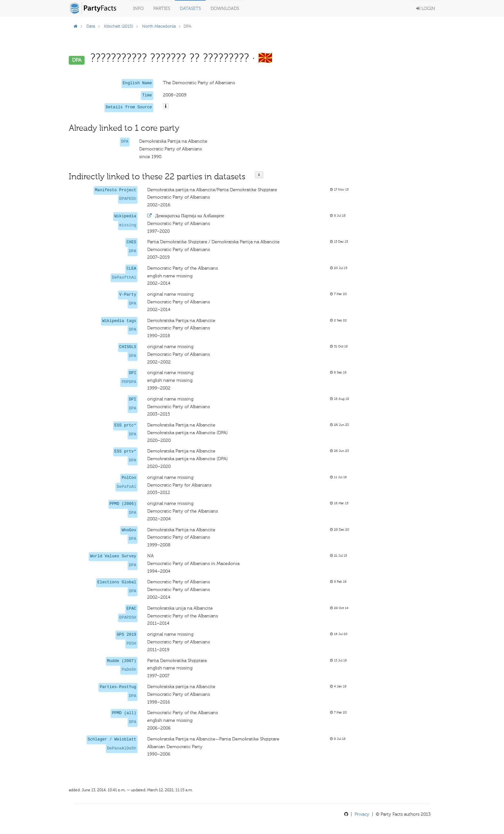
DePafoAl (126, 487)
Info (138, 9)
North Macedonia (159, 26)
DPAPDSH (128, 618)
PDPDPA (129, 382)
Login (426, 9)
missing (128, 225)
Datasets (190, 9)
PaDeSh (129, 670)
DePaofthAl (124, 278)
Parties (162, 9)
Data (91, 26)
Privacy (362, 814)
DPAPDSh (128, 199)
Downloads (225, 9)
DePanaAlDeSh (122, 749)
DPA (125, 142)
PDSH (131, 644)
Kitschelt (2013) (119, 26)
